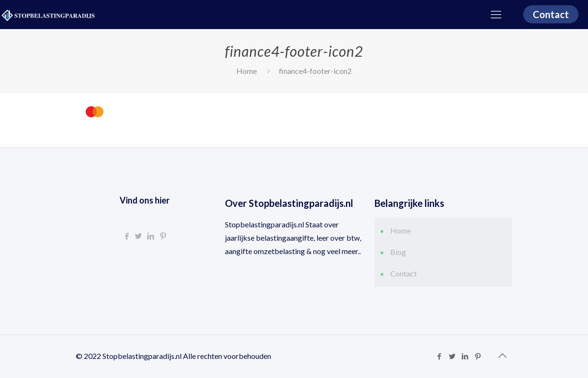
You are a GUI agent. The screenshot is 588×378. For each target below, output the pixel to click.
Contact (551, 14)
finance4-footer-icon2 (315, 71)
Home (247, 71)
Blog (398, 252)
